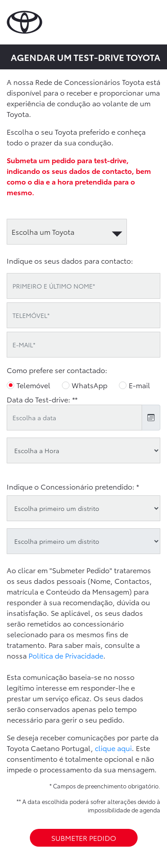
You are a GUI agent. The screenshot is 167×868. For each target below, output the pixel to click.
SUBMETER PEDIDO (84, 838)
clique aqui (113, 748)
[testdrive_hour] (83, 450)
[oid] (83, 541)
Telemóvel (33, 385)
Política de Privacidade (66, 655)
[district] (83, 508)
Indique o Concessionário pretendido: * (73, 486)
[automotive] (67, 232)
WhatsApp (90, 385)
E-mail (139, 385)
